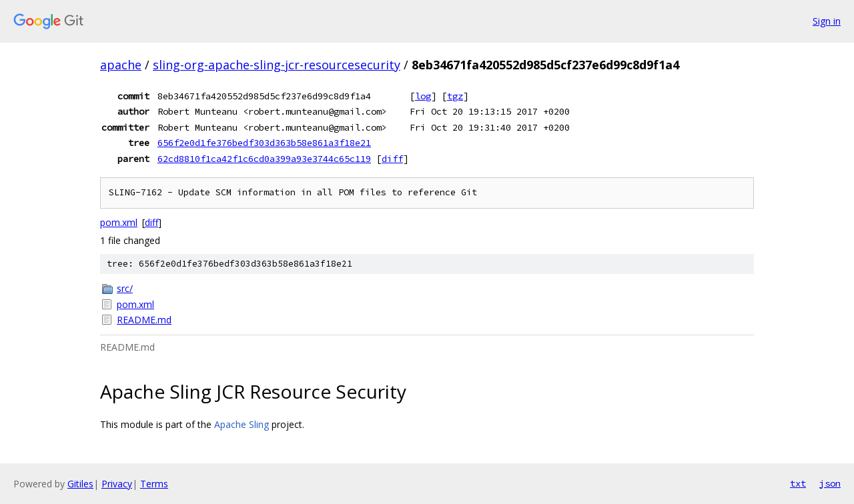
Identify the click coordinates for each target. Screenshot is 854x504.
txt (798, 483)
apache (121, 65)
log (423, 96)
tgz (455, 96)
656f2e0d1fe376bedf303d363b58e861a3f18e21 (264, 143)
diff (392, 159)
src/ (125, 288)
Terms (154, 484)
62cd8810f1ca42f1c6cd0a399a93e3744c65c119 (264, 159)
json (830, 483)
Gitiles (80, 484)
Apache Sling (242, 424)
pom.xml (119, 222)
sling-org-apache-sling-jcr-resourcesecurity (277, 65)
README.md (144, 320)
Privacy (117, 484)
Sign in (827, 21)
